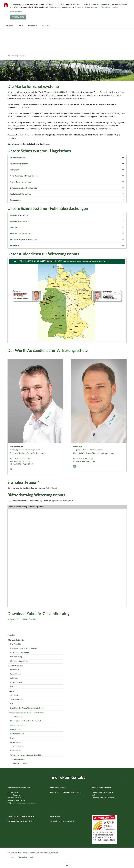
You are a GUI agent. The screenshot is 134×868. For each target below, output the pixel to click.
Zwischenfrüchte (17, 699)
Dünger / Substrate (15, 666)
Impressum (12, 857)
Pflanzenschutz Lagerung (20, 652)
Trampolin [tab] (15, 170)
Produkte (11, 635)
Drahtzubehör (16, 742)
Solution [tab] (14, 227)
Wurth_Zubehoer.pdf (23, 619)
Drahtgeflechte (18, 746)
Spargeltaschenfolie (18, 725)
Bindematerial (16, 751)
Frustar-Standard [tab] (18, 158)
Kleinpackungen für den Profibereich (24, 648)
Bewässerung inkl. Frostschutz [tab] (23, 188)
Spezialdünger (16, 674)
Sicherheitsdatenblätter (19, 661)
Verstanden (18, 17)
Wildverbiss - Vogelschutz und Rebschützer (27, 755)
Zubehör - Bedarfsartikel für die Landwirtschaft (26, 713)
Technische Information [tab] (20, 194)
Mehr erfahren (16, 12)
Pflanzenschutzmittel (16, 640)
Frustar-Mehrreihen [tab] (19, 164)
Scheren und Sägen (20, 763)
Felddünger (15, 669)
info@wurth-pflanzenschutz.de (25, 803)
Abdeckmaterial (16, 716)
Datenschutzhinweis (26, 857)
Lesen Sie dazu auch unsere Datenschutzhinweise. (99, 7)
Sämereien (14, 695)
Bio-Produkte (16, 644)
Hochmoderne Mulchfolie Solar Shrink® (26, 721)
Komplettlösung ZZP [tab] (19, 215)
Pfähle (13, 738)
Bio (12, 687)
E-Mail (12, 469)
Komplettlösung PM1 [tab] (19, 221)
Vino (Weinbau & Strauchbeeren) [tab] (25, 176)
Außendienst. (51, 488)
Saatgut (11, 691)
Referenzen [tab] (15, 200)
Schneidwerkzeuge (17, 759)
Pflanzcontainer (16, 682)
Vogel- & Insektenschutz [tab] (21, 182)
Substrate (14, 678)
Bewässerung (15, 729)
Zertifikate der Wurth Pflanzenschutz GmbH (27, 708)
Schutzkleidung (16, 657)
